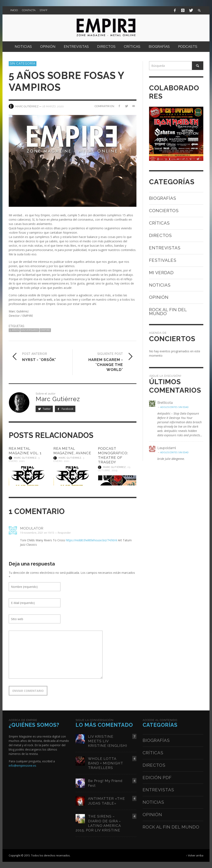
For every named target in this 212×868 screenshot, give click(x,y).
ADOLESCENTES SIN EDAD (174, 407)
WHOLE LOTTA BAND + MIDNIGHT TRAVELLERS (106, 763)
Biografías (163, 198)
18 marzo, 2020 (53, 106)
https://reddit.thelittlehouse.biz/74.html (92, 540)
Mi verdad (161, 273)
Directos (160, 235)
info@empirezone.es (22, 766)
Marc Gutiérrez (25, 458)
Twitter (44, 409)
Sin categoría (23, 63)
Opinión (159, 297)
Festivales (163, 260)
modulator (32, 528)
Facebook (65, 409)
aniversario (30, 330)
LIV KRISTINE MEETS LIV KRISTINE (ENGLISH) (108, 741)
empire (45, 330)
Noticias (160, 285)
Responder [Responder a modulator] (64, 533)
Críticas (159, 223)
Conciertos (164, 211)
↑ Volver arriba (195, 855)
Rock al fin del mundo (168, 312)
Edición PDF (157, 778)
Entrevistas (165, 248)
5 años (14, 330)
